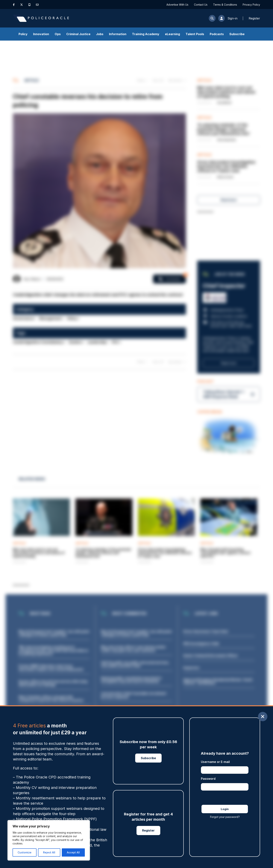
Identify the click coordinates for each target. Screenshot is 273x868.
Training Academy (146, 34)
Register (148, 830)
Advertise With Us (177, 5)
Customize (25, 852)
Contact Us (201, 5)
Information (118, 34)
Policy (23, 34)
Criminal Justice (78, 34)
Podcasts (217, 34)
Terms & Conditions (225, 5)
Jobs (100, 34)
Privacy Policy (251, 5)
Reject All (49, 852)
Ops (58, 34)
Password (208, 779)
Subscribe (237, 34)
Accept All (73, 852)
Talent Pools (195, 34)
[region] (49, 840)
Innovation (41, 34)
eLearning (172, 34)
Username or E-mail (215, 762)
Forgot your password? (225, 817)
